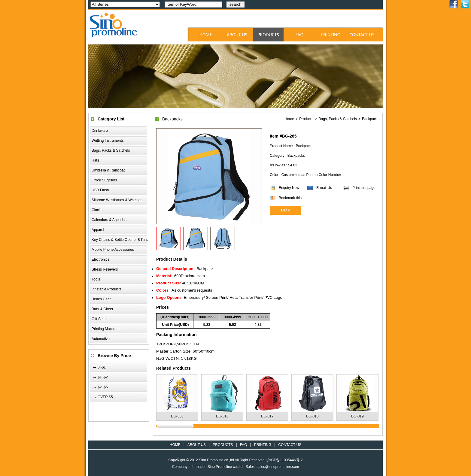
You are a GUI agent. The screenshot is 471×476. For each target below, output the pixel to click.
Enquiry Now (289, 188)
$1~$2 (103, 377)
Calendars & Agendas (109, 220)
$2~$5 (103, 387)
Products (306, 119)
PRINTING (331, 35)
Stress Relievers (105, 269)
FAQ (299, 35)
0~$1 (102, 367)
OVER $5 (105, 397)
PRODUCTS (268, 35)
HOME (206, 35)
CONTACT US (362, 35)
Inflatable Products (106, 289)
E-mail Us (324, 188)
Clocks (97, 210)
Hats (95, 160)
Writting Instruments (108, 141)
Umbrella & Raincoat (108, 170)
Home (289, 119)
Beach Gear (101, 299)
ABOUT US (237, 35)
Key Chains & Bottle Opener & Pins (120, 240)
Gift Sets (99, 319)
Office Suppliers (104, 180)
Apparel (98, 230)
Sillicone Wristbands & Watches (117, 200)
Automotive (101, 339)
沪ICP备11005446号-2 (284, 460)
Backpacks (371, 119)
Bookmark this (290, 198)
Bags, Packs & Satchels (111, 150)
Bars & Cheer (102, 309)
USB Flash (100, 190)
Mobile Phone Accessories (113, 250)
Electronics (100, 259)
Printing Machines (106, 329)
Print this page (364, 188)
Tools (96, 279)
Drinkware (100, 131)
